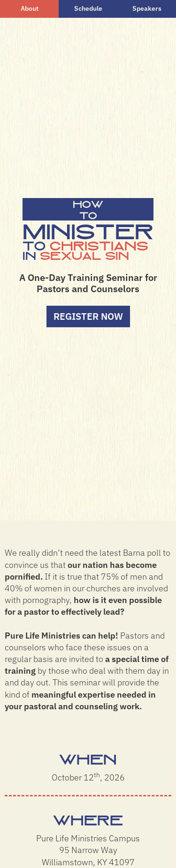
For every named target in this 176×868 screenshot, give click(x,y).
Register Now (88, 316)
